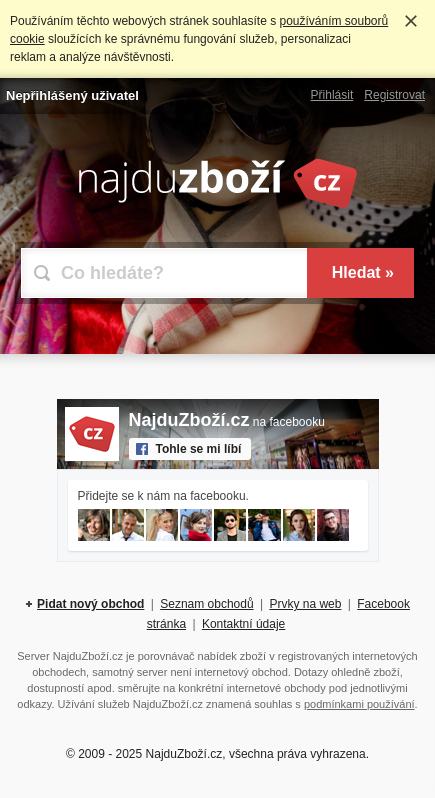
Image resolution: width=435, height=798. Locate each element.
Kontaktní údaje (243, 624)
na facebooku (227, 422)
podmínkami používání (359, 704)
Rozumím (411, 21)
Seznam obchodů (206, 604)
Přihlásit (332, 95)
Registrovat (394, 95)
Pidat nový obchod (90, 604)
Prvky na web (305, 604)
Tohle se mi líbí (199, 449)
